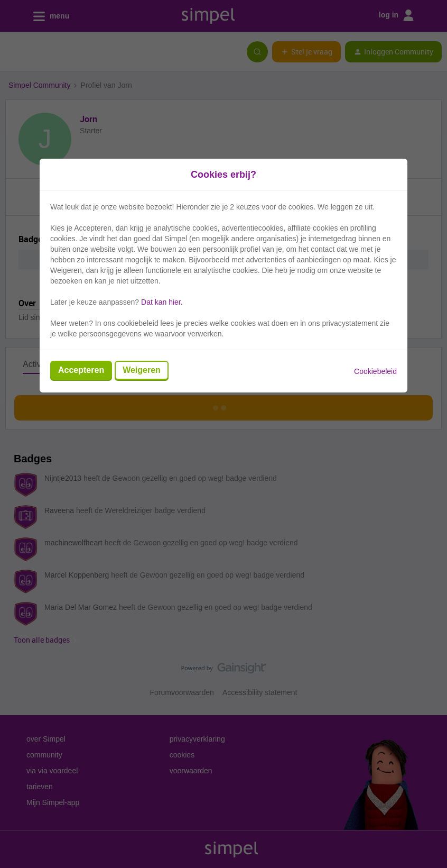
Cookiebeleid (375, 371)
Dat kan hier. (162, 302)
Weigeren (142, 370)
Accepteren (81, 370)
